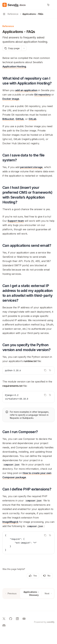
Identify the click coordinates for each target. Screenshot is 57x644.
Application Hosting (14, 66)
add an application (26, 90)
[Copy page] (12, 48)
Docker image (11, 99)
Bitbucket (8, 119)
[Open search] (43, 5)
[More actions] (53, 5)
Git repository (42, 95)
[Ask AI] (50, 370)
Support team (16, 221)
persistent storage (31, 167)
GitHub (20, 119)
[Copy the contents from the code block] (45, 370)
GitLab (32, 119)
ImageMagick (10, 522)
